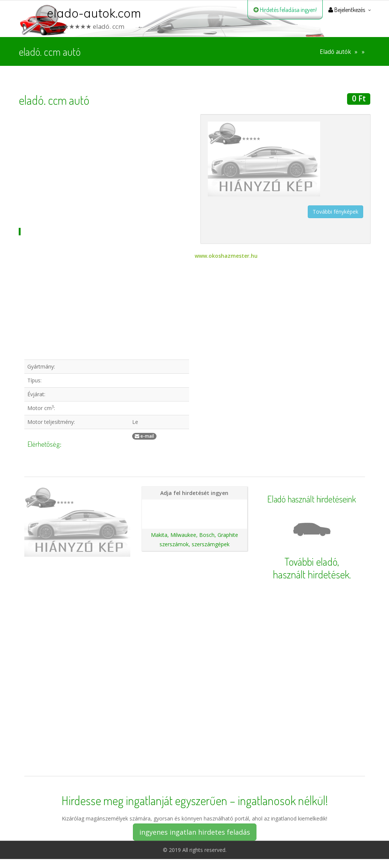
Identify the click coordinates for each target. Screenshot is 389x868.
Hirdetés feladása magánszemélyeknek (197, 506)
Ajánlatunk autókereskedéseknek (194, 518)
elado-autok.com (94, 13)
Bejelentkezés (347, 10)
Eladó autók (335, 52)
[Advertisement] (104, 166)
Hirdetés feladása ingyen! (285, 10)
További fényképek (335, 212)
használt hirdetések (311, 574)
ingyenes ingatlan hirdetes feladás (195, 832)
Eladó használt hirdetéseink (312, 499)
